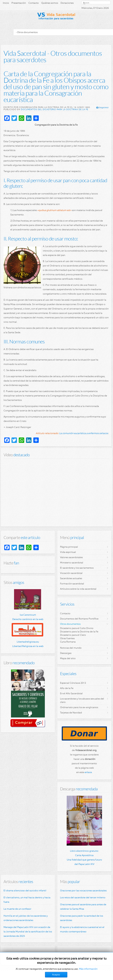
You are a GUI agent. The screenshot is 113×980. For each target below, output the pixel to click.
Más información (88, 969)
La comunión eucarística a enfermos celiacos (84, 433)
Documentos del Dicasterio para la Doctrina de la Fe (55, 109)
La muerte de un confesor (17, 909)
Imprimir (102, 107)
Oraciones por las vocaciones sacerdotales (83, 891)
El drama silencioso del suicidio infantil (25, 891)
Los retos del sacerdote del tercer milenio (83, 897)
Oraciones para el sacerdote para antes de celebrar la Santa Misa (83, 907)
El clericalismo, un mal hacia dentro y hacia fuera (27, 900)
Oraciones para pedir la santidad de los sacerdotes (82, 918)
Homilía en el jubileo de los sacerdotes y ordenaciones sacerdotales (26, 918)
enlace (88, 772)
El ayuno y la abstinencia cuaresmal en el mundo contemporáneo (82, 929)
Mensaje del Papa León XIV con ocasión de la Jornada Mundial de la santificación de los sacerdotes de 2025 (28, 932)
